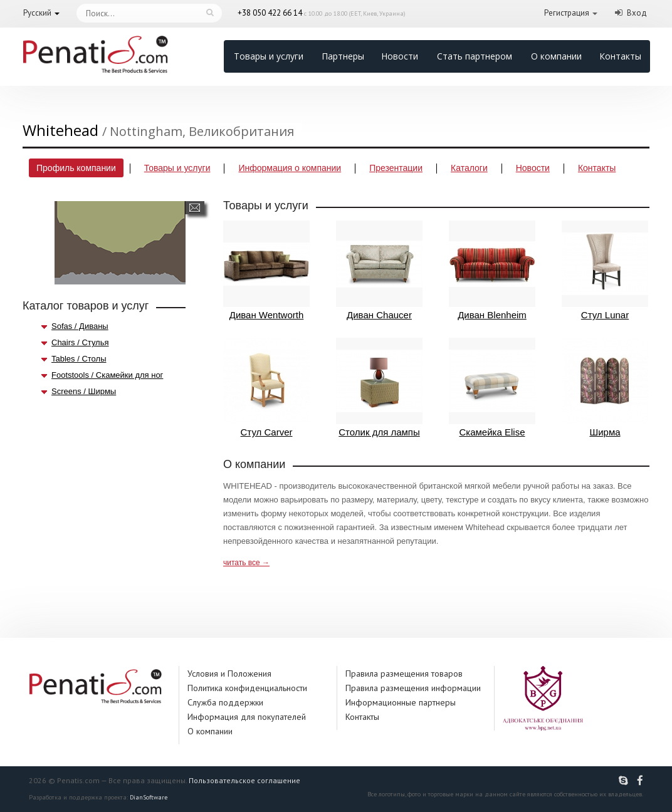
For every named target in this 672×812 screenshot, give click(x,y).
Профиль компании (76, 168)
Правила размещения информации (413, 688)
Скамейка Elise (492, 388)
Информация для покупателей (247, 717)
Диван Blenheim (492, 270)
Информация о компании (290, 168)
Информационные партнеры (401, 702)
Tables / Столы (79, 359)
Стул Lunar (605, 270)
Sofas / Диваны (80, 326)
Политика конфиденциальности (247, 688)
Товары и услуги (269, 56)
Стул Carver (266, 388)
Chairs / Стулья (80, 342)
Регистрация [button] (567, 13)
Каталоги (469, 168)
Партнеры (343, 56)
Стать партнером (475, 56)
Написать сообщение (195, 208)
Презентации (396, 168)
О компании (556, 56)
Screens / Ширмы (84, 391)
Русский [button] (37, 13)
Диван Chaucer (379, 270)
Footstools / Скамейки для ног (107, 375)
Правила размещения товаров (404, 674)
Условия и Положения (229, 674)
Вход (637, 13)
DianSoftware (149, 797)
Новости (400, 56)
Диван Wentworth (266, 270)
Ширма (605, 388)
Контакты (620, 56)
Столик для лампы (379, 388)
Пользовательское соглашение (244, 780)
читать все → (246, 563)
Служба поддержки (225, 702)
